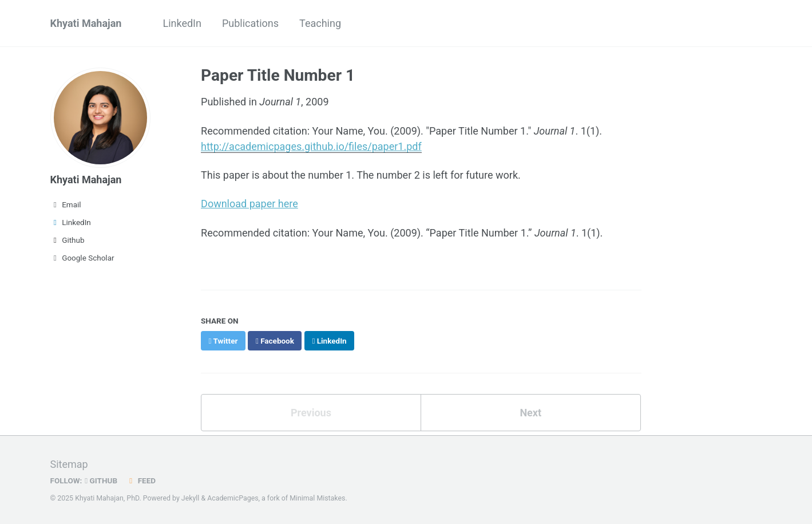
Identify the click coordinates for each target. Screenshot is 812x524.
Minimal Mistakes (317, 498)
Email (66, 204)
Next (530, 413)
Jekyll (191, 498)
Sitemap (69, 464)
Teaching (320, 23)
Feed (141, 480)
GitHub (101, 480)
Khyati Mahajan (86, 23)
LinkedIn (182, 23)
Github (68, 240)
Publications (250, 23)
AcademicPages (233, 498)
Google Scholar (82, 258)
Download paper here (249, 204)
